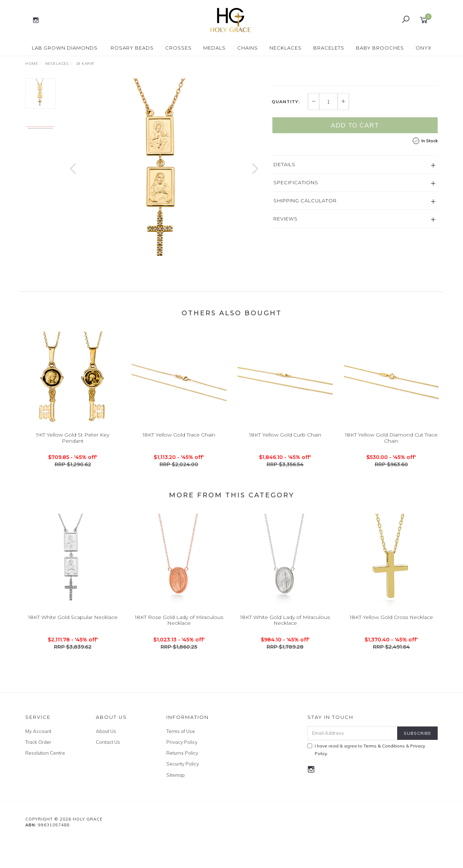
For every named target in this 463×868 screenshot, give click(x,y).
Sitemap (176, 804)
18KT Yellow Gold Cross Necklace (391, 655)
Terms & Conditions (384, 775)
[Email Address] (352, 762)
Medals (214, 48)
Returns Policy (182, 782)
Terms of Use (181, 760)
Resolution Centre (45, 782)
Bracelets (329, 48)
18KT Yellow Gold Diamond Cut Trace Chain (391, 476)
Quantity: (286, 169)
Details (284, 232)
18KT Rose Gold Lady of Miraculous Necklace (179, 658)
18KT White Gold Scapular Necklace (73, 655)
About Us (106, 760)
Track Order (38, 771)
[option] (164, 176)
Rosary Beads (132, 48)
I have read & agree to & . (366, 779)
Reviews (286, 286)
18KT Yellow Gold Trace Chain (179, 473)
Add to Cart (355, 192)
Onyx (424, 48)
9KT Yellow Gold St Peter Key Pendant (73, 476)
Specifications (296, 250)
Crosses (179, 48)
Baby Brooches (380, 48)
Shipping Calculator (305, 268)
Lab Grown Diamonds (65, 48)
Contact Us (108, 771)
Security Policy (183, 793)
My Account (38, 760)
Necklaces (286, 48)
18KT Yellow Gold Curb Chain (285, 473)
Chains (248, 48)
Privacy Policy (182, 771)
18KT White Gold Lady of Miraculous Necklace (285, 658)
